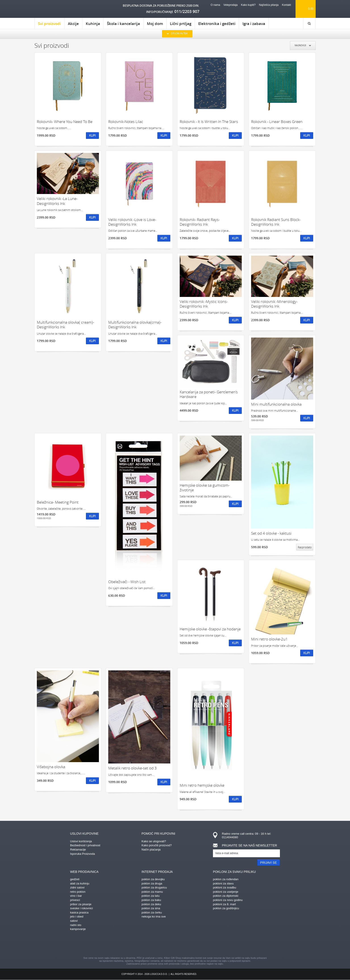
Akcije (73, 24)
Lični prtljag (181, 24)
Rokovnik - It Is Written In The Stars (209, 122)
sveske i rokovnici (81, 908)
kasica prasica (79, 912)
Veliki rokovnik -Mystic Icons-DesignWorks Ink (204, 304)
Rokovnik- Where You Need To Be (65, 122)
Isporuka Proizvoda (82, 854)
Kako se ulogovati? (154, 841)
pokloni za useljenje (226, 892)
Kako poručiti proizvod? (157, 845)
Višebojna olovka (51, 767)
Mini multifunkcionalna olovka (276, 404)
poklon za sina (151, 908)
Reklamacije (78, 850)
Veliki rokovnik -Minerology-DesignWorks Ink (274, 304)
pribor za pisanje (81, 904)
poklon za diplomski (226, 896)
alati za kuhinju (80, 883)
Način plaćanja (151, 850)
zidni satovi (77, 887)
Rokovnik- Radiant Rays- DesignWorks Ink (200, 222)
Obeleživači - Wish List (127, 582)
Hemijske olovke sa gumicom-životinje (205, 488)
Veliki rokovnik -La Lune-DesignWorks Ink (57, 201)
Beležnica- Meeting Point (58, 502)
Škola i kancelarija (123, 24)
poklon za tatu (151, 896)
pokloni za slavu (223, 883)
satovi (74, 921)
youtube (214, 944)
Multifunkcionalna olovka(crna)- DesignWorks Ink (135, 325)
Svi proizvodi (49, 25)
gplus (183, 944)
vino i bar (76, 896)
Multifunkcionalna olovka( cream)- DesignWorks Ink (65, 325)
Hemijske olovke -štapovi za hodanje (210, 629)
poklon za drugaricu (154, 887)
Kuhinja (93, 24)
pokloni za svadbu (225, 887)
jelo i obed (77, 916)
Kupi (92, 135)
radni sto (76, 925)
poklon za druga (152, 883)
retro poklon (78, 892)
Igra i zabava (254, 24)
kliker (53, 9)
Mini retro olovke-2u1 (269, 639)
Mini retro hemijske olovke (202, 785)
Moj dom (155, 24)
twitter (198, 944)
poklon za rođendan (226, 879)
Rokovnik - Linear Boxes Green (277, 122)
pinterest (152, 944)
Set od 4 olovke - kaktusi (271, 533)
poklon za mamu (152, 892)
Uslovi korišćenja (81, 841)
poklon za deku (151, 904)
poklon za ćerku (152, 912)
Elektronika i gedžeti (217, 24)
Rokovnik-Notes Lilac (126, 122)
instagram (167, 944)
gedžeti (75, 879)
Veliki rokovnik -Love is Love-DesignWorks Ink (132, 222)
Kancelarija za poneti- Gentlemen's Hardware (209, 394)
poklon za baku (151, 900)
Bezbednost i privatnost (85, 845)
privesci (75, 900)
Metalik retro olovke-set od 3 (132, 768)
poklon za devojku (153, 879)
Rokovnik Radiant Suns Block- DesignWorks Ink (276, 222)
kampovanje (78, 929)
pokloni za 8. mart (224, 904)
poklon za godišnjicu (226, 908)
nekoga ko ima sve (154, 916)
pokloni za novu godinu (228, 900)
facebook (136, 944)
